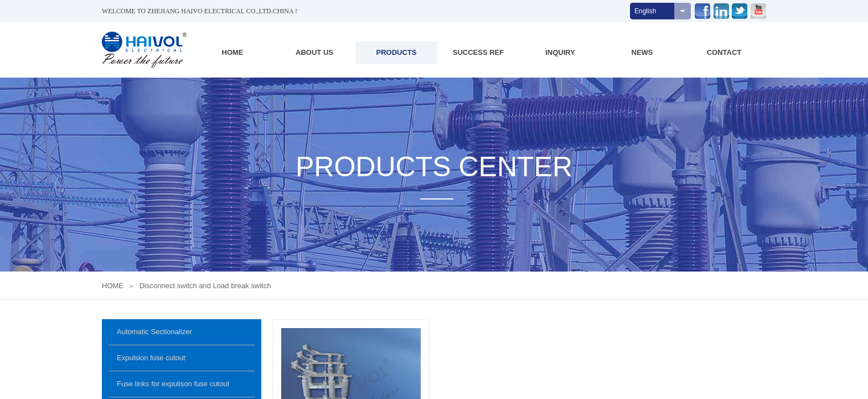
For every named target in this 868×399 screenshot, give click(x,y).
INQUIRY (560, 52)
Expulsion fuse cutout (151, 358)
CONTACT (724, 52)
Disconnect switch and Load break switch (205, 286)
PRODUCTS (397, 52)
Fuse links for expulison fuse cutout (173, 384)
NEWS (642, 52)
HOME (233, 52)
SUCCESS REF (478, 52)
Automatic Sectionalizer (154, 332)
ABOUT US (314, 52)
